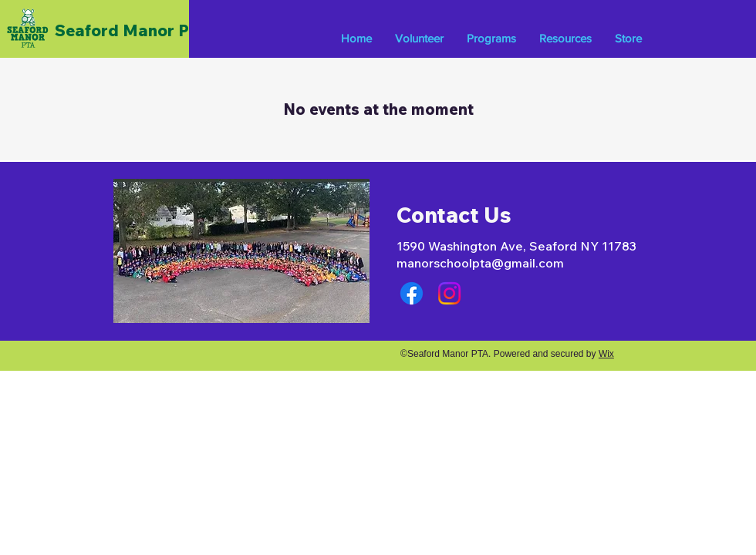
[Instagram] (449, 293)
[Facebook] (412, 293)
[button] (491, 39)
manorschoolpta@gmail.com (480, 263)
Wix (606, 354)
